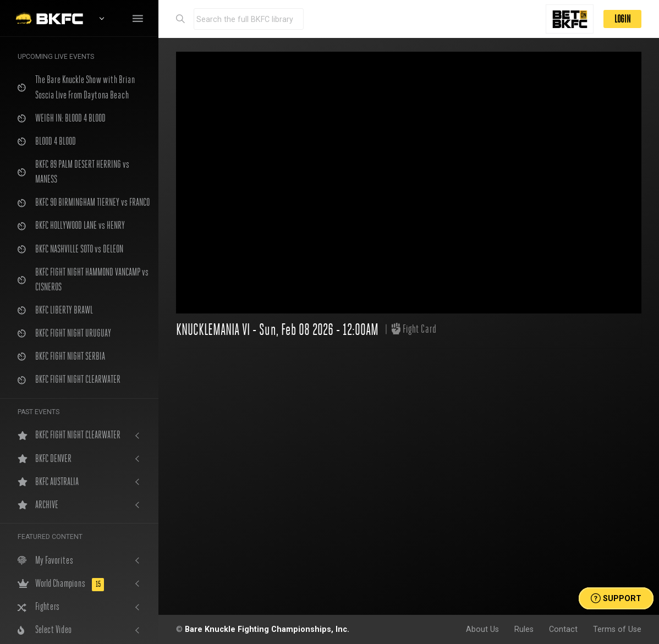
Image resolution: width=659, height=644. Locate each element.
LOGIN (622, 19)
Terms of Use (617, 629)
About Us (482, 629)
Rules (524, 629)
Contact (563, 629)
